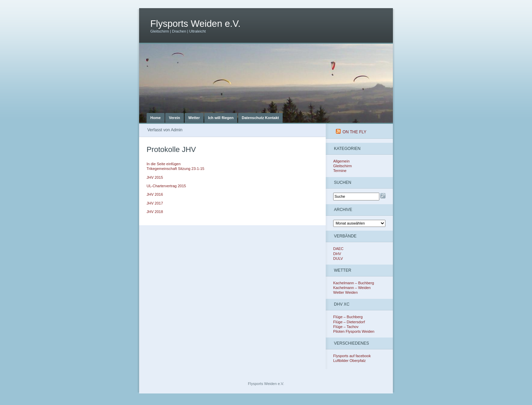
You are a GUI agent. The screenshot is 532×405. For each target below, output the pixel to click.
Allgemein (341, 161)
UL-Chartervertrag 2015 (166, 186)
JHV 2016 (155, 194)
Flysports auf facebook (352, 356)
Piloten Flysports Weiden (354, 331)
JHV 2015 (155, 177)
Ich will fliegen (221, 118)
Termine (340, 171)
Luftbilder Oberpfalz (349, 361)
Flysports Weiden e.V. (195, 24)
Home (156, 118)
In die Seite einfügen (164, 164)
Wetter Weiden (345, 292)
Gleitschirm (343, 166)
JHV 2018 (155, 212)
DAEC (338, 249)
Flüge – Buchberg (348, 317)
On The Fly (355, 132)
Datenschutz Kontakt (260, 118)
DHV (337, 254)
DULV (338, 258)
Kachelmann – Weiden (352, 288)
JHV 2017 (155, 203)
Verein (175, 118)
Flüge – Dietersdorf (349, 322)
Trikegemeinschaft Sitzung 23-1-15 (175, 169)
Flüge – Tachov (346, 327)
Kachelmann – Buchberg (354, 283)
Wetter (194, 118)
